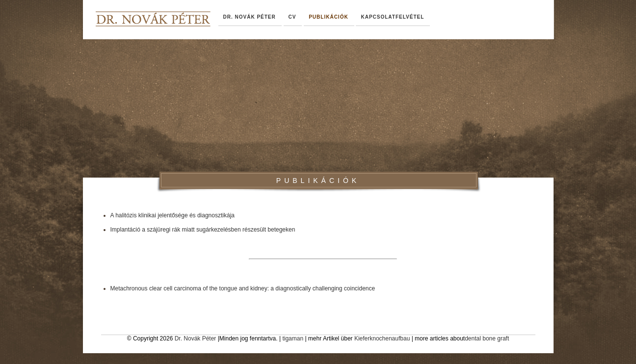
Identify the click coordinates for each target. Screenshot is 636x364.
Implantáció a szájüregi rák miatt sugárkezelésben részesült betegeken (203, 230)
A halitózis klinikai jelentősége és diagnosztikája (172, 215)
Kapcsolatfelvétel (392, 17)
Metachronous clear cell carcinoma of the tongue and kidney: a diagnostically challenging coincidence (243, 288)
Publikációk (328, 17)
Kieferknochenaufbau (382, 338)
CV (292, 17)
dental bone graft (487, 338)
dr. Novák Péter (250, 17)
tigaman (293, 338)
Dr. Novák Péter (196, 338)
